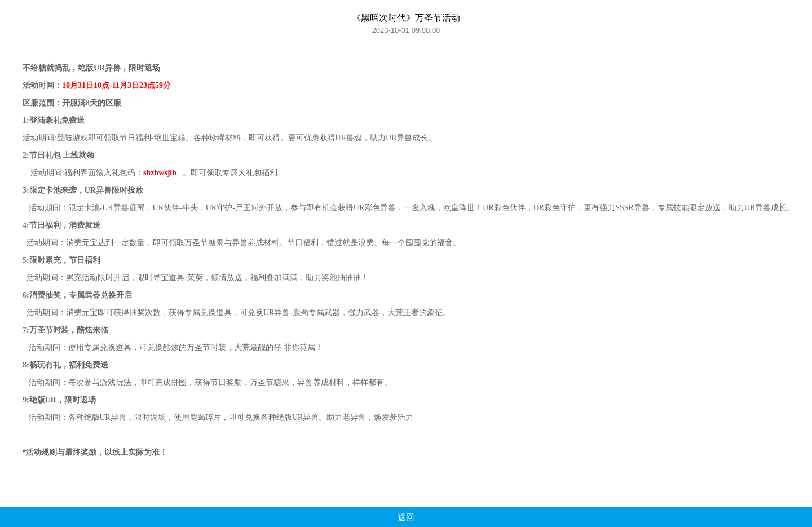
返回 (406, 517)
